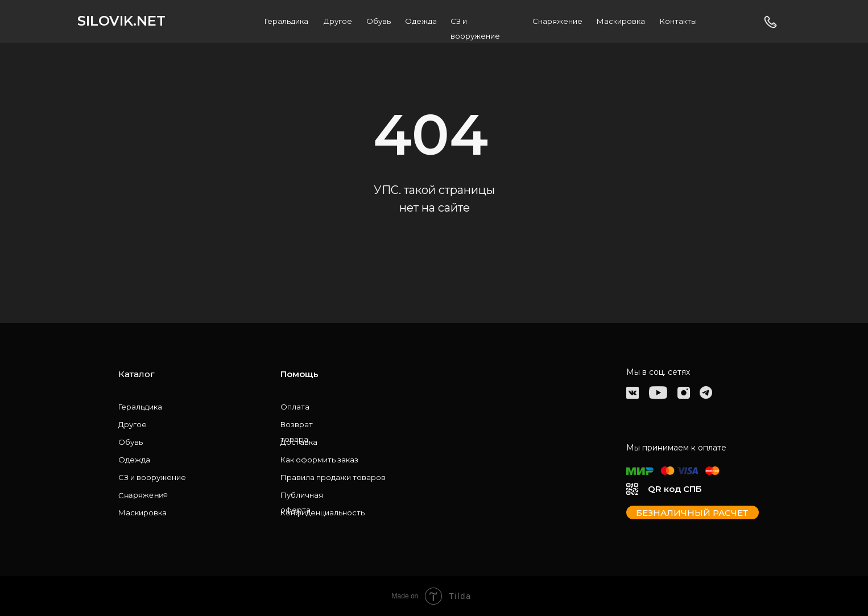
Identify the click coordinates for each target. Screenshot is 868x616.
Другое (338, 21)
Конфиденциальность (323, 512)
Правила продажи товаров (333, 477)
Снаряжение (557, 21)
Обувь (379, 21)
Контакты (678, 21)
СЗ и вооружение (152, 477)
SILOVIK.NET (121, 21)
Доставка (299, 442)
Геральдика (286, 21)
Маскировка (621, 21)
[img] (633, 393)
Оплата (295, 407)
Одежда (421, 21)
